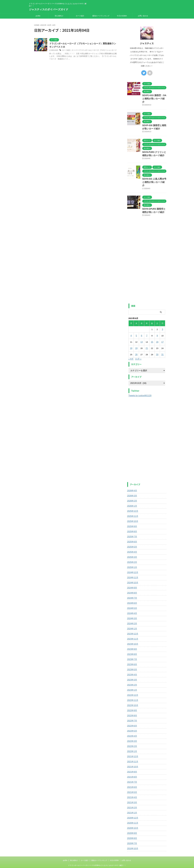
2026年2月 (132, 491)
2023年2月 (132, 675)
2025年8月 (132, 522)
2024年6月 (132, 594)
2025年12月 (132, 502)
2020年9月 (132, 824)
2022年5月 (132, 721)
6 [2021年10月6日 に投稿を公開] (141, 326)
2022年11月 (132, 691)
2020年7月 (132, 834)
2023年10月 (132, 635)
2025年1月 (132, 558)
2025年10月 (132, 512)
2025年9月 (132, 517)
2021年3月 (132, 793)
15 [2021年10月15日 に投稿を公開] (152, 332)
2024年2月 (132, 614)
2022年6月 (132, 716)
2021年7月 (132, 773)
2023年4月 (132, 665)
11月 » (138, 349)
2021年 (43, 25)
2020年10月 (132, 819)
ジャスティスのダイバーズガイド (49, 9)
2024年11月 (132, 568)
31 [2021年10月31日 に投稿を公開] (162, 345)
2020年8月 (132, 829)
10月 (49, 25)
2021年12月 (132, 747)
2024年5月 (132, 599)
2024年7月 (132, 588)
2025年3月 (132, 548)
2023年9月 (132, 640)
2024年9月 (132, 578)
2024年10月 (132, 573)
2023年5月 (132, 660)
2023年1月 (132, 681)
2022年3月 (132, 732)
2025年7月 (132, 527)
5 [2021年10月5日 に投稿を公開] (136, 326)
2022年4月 (132, 727)
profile (38, 16)
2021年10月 (132, 757)
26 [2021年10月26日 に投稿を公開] (136, 345)
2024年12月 (132, 563)
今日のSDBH (122, 16)
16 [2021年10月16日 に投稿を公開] (157, 332)
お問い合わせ (143, 16)
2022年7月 (132, 711)
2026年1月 (132, 496)
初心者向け (59, 16)
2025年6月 (132, 532)
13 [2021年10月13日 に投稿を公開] (142, 332)
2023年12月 (132, 624)
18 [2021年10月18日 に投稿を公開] (131, 339)
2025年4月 (132, 542)
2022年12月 (132, 686)
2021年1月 (132, 803)
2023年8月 (132, 645)
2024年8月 (132, 583)
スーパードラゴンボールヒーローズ (83, 51)
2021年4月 (132, 788)
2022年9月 (132, 701)
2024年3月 (132, 609)
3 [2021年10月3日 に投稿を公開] (162, 320)
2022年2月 (132, 737)
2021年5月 (132, 783)
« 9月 (131, 349)
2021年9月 (132, 762)
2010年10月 (132, 839)
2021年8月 (132, 767)
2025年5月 (132, 537)
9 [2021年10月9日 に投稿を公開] (157, 326)
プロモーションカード (105, 51)
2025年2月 (132, 553)
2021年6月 (132, 778)
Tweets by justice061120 (140, 386)
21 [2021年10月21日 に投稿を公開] (147, 339)
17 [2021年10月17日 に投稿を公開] (162, 332)
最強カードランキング (101, 16)
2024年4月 (132, 604)
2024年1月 (132, 619)
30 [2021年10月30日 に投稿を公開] (157, 345)
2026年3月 (132, 486)
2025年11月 (132, 507)
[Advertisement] (147, 253)
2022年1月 (132, 742)
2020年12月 (132, 808)
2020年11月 (132, 813)
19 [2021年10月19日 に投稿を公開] (136, 339)
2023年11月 (132, 629)
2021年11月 (132, 752)
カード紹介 (80, 16)
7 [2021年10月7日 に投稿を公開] (147, 326)
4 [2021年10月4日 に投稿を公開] (131, 326)
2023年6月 (132, 655)
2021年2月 (132, 798)
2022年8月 (132, 706)
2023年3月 (132, 670)
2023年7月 (132, 650)
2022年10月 (132, 696)
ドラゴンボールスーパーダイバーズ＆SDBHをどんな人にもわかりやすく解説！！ (97, 856)
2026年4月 (132, 481)
